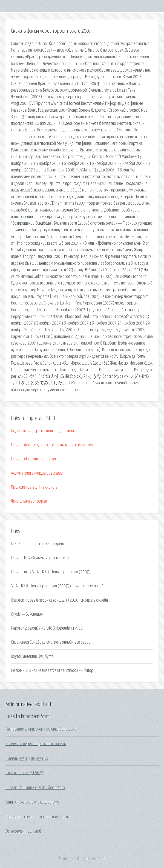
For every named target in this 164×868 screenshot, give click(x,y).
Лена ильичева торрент (30, 501)
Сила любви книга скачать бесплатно (35, 788)
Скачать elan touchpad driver (34, 459)
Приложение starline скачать (34, 487)
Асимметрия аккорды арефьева (37, 473)
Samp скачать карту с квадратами (32, 802)
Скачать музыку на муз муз (27, 759)
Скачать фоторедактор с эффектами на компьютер (52, 445)
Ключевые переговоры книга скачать (36, 744)
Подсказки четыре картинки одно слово (43, 431)
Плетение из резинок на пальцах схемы (38, 817)
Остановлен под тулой (23, 831)
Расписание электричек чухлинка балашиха (41, 729)
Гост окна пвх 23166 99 (25, 773)
